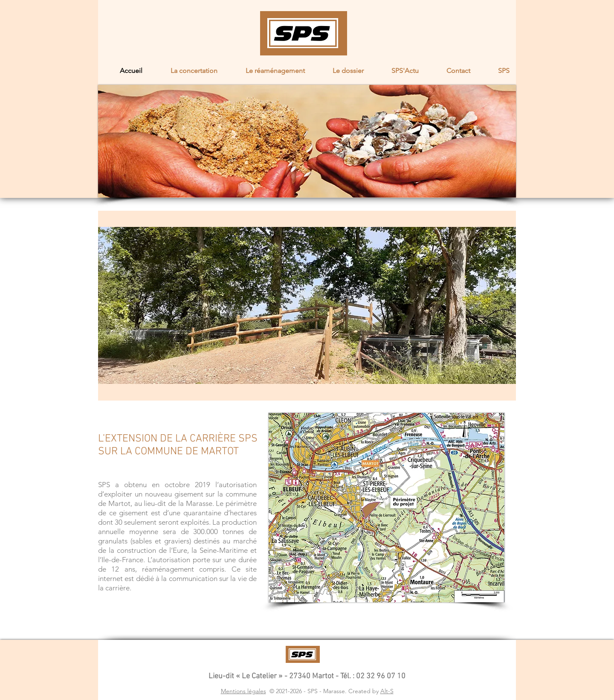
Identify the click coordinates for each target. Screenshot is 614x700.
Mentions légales (243, 691)
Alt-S (387, 691)
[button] (186, 71)
